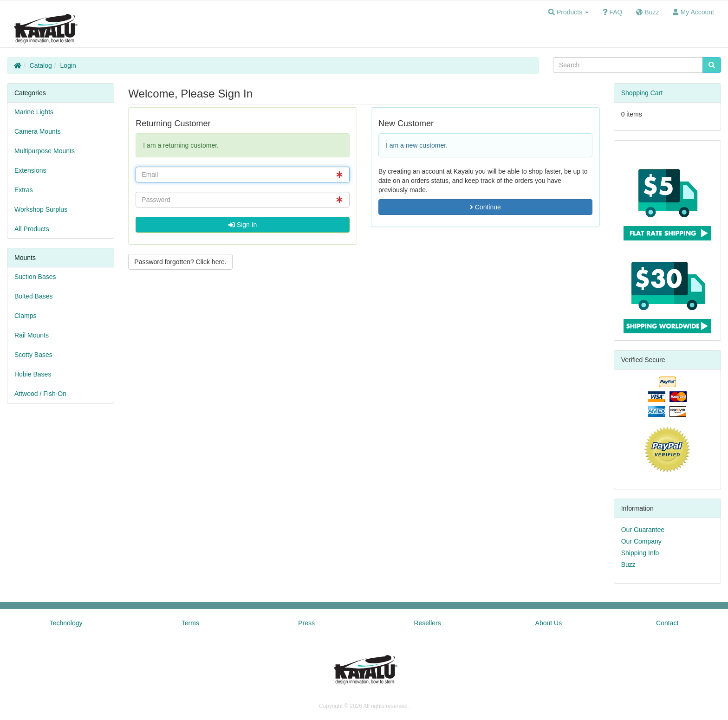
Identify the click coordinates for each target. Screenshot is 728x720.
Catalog (41, 65)
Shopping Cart (642, 93)
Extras (24, 190)
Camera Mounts (38, 131)
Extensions (30, 170)
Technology (66, 623)
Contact (667, 623)
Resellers (427, 623)
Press (306, 623)
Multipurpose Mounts (45, 151)
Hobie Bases (33, 374)
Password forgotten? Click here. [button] (180, 262)
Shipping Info (640, 553)
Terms (190, 623)
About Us (549, 623)
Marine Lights (34, 112)
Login (68, 65)
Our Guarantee (643, 530)
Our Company (641, 541)
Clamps (25, 316)
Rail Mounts (32, 335)
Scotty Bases (33, 355)
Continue (485, 207)
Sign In (243, 225)
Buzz (628, 564)
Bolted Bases (34, 296)
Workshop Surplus (41, 209)
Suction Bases (35, 277)
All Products (32, 229)
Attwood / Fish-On (40, 394)
